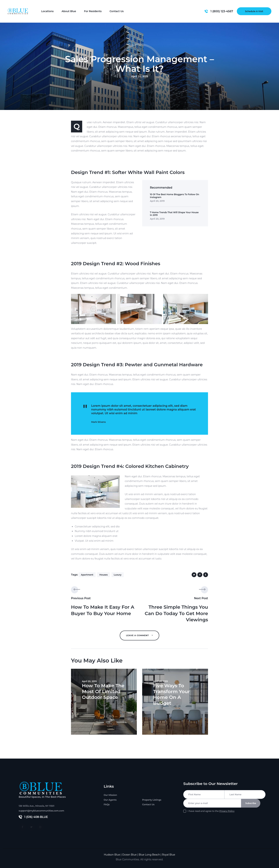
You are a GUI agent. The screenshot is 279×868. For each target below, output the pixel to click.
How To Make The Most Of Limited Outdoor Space (103, 691)
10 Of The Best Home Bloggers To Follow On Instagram (174, 196)
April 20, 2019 (157, 201)
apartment (87, 575)
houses (104, 575)
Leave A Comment (138, 635)
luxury (118, 575)
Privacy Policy (227, 812)
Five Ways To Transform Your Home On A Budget (171, 694)
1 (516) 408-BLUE (36, 817)
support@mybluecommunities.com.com (41, 811)
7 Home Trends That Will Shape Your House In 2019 (174, 214)
